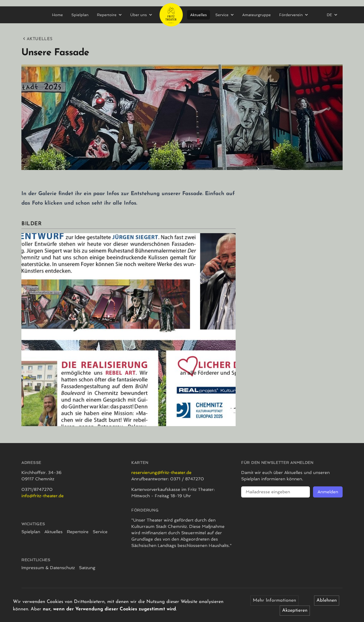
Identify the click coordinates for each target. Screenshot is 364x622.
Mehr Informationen (274, 600)
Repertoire (78, 532)
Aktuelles (199, 15)
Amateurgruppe (256, 15)
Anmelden (328, 492)
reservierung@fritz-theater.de (161, 473)
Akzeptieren (295, 611)
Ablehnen (327, 600)
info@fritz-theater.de (43, 496)
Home (57, 15)
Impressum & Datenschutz (48, 568)
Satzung (87, 568)
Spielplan (80, 15)
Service (100, 532)
